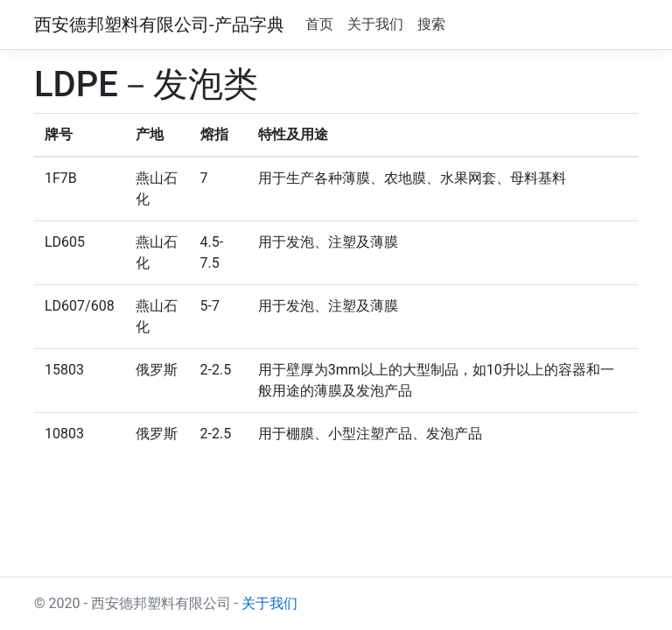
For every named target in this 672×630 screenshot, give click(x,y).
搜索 (431, 24)
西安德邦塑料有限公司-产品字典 (159, 24)
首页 (319, 24)
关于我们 (375, 24)
